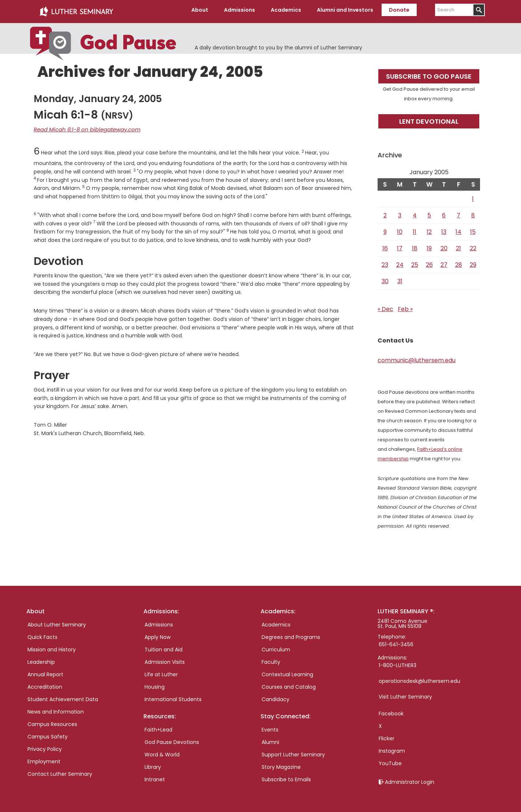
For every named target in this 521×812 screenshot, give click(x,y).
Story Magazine (281, 764)
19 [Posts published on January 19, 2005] (429, 245)
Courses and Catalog (289, 684)
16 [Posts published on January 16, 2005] (385, 245)
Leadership (41, 659)
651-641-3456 (396, 641)
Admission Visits (165, 659)
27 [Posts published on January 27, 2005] (444, 262)
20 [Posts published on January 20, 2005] (444, 245)
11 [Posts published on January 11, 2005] (415, 229)
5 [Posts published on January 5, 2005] (429, 212)
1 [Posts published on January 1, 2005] (473, 196)
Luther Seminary (76, 10)
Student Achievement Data (63, 696)
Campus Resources (52, 721)
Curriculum (276, 647)
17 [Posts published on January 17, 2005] (400, 245)
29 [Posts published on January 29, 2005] (473, 262)
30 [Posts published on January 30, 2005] (385, 278)
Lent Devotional (429, 118)
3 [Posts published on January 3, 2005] (400, 212)
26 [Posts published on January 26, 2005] (429, 262)
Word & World (162, 752)
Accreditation (45, 684)
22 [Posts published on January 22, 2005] (473, 245)
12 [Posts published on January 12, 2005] (429, 229)
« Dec (385, 306)
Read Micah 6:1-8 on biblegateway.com (84, 126)
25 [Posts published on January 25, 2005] (415, 262)
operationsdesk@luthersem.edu (419, 678)
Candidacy (276, 696)
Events (270, 727)
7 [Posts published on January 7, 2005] (458, 212)
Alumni (270, 739)
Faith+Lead (158, 727)
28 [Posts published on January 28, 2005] (459, 262)
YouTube (390, 760)
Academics (276, 622)
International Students (173, 696)
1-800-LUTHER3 (398, 662)
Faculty (271, 659)
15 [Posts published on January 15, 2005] (473, 229)
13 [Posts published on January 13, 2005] (444, 229)
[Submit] (479, 10)
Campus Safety (48, 734)
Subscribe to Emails (286, 777)
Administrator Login (410, 779)
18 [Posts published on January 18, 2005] (415, 245)
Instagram (392, 748)
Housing (155, 684)
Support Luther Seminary (293, 752)
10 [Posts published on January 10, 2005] (400, 229)
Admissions (159, 622)
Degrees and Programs (291, 634)
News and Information (56, 709)
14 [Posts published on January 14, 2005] (458, 229)
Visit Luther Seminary (405, 694)
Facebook (391, 711)
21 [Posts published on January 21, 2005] (458, 245)
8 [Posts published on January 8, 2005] (473, 212)
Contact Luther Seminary (60, 771)
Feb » (405, 306)
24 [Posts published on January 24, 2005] (400, 262)
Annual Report (45, 671)
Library (153, 764)
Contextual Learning (287, 671)
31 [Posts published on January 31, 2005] (400, 278)
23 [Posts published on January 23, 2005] (385, 262)
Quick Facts (42, 634)
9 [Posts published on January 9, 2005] (385, 229)
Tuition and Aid (164, 647)
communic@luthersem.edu (417, 357)
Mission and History (52, 647)
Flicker (387, 736)
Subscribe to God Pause (429, 73)
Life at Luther (161, 671)
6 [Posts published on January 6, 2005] (444, 212)
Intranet (155, 777)
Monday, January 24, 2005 (98, 96)
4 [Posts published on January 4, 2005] (415, 212)
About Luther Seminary (57, 622)
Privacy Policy (45, 746)
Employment (44, 759)
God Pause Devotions (172, 739)
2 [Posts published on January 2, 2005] (385, 212)
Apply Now (158, 634)
